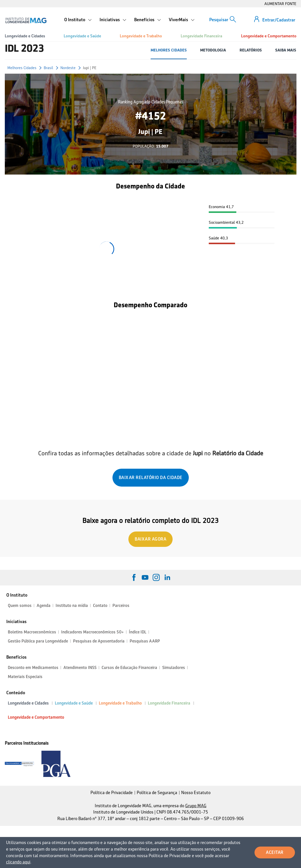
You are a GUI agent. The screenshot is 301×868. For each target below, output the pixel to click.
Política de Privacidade (112, 793)
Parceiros (121, 606)
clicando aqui (18, 862)
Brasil (48, 68)
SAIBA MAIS (286, 50)
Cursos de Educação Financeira (129, 668)
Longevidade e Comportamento (269, 36)
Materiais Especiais (25, 677)
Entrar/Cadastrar (279, 20)
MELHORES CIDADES (169, 50)
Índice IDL (138, 632)
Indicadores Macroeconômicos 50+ (92, 632)
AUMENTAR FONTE (280, 4)
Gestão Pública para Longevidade (38, 641)
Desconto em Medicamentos (33, 668)
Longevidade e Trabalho (141, 36)
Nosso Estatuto (196, 793)
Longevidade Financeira (201, 36)
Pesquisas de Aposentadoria (99, 641)
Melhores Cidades (22, 68)
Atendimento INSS (80, 668)
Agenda (44, 606)
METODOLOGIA (213, 50)
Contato (100, 606)
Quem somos (20, 606)
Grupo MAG (196, 806)
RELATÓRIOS (251, 50)
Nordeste (68, 68)
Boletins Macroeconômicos (32, 632)
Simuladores (174, 668)
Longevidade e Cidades (25, 36)
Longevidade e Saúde (82, 36)
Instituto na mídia (72, 606)
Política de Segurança (157, 793)
